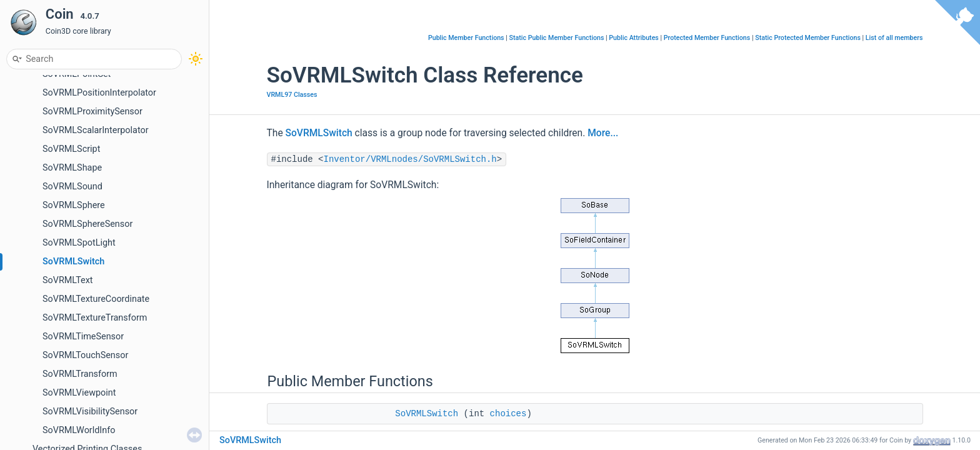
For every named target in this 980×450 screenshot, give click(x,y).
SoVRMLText (68, 280)
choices (508, 414)
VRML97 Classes (292, 95)
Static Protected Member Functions (808, 38)
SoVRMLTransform (80, 374)
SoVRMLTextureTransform (95, 318)
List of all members (894, 38)
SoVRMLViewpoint (79, 393)
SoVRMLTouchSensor (85, 355)
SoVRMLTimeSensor (83, 337)
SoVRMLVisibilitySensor (90, 412)
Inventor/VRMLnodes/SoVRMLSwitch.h (410, 159)
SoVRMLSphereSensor (87, 224)
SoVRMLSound (72, 187)
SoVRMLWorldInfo (79, 430)
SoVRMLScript (71, 149)
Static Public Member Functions (556, 38)
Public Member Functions (466, 38)
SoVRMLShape (72, 168)
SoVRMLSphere (74, 205)
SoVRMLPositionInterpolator (99, 93)
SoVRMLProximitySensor (92, 112)
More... (603, 133)
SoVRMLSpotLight (79, 243)
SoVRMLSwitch (73, 262)
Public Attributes (634, 38)
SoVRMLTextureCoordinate (96, 299)
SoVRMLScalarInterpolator (96, 130)
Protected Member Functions (707, 38)
